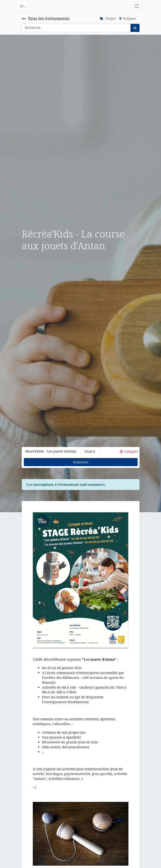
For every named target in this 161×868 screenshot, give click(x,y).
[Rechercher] (135, 28)
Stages (108, 18)
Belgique (128, 18)
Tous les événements (46, 18)
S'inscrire (81, 462)
